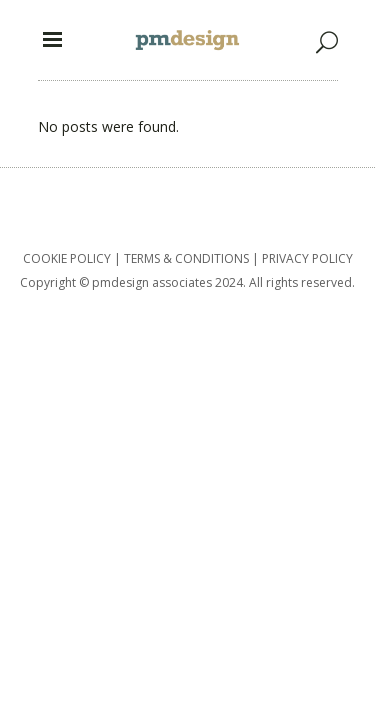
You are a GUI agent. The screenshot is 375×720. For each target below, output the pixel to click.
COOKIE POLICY (67, 258)
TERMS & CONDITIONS (186, 258)
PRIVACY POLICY (307, 258)
